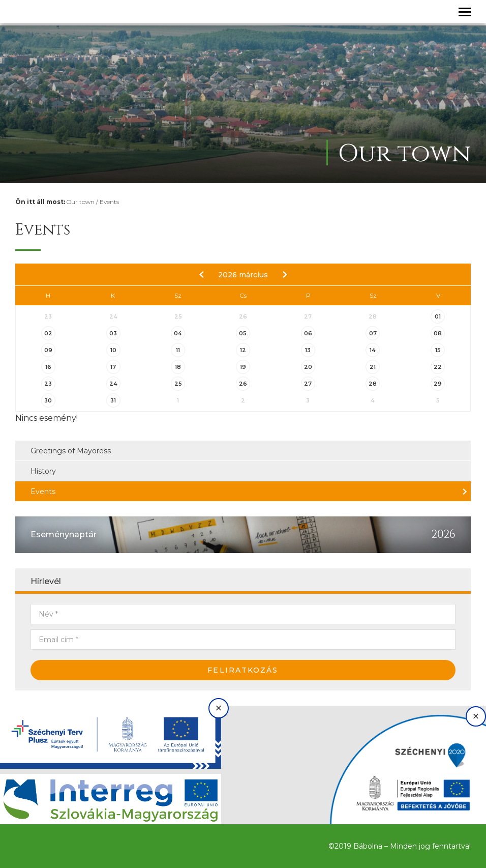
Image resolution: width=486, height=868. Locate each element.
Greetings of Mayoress (71, 451)
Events (109, 202)
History (43, 471)
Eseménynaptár (64, 534)
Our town (81, 202)
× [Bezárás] (219, 708)
